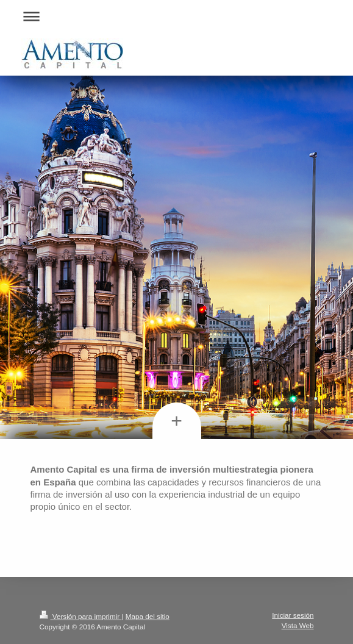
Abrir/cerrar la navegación (177, 16)
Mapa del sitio (148, 616)
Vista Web (298, 625)
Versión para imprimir (81, 616)
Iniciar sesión (293, 615)
